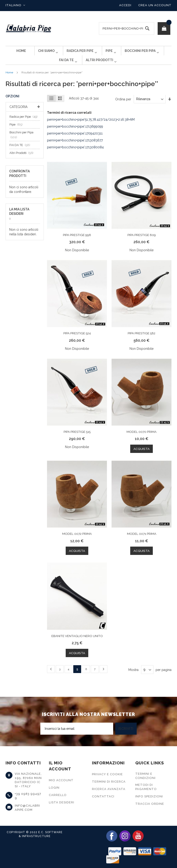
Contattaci (103, 796)
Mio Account (61, 780)
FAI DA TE (21, 152)
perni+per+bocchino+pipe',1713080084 (75, 155)
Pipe (17, 132)
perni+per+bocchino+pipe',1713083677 (75, 148)
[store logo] (29, 28)
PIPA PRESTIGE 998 (77, 242)
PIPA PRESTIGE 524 (77, 341)
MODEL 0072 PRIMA (77, 541)
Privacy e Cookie (107, 774)
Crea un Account (155, 5)
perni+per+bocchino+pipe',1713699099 (75, 134)
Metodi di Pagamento (146, 787)
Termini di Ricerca (109, 782)
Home (9, 80)
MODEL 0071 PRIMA (142, 541)
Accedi (125, 5)
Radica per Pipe (25, 124)
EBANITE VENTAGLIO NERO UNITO (77, 643)
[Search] (147, 28)
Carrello (58, 795)
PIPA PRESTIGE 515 (77, 439)
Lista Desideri (62, 802)
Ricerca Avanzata (109, 789)
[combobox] (127, 28)
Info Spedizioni (149, 796)
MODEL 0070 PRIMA (142, 439)
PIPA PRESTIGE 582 (142, 341)
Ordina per (123, 106)
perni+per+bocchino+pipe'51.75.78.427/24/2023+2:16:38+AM (91, 127)
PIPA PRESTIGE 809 (142, 242)
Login (54, 788)
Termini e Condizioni (145, 776)
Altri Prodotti (23, 160)
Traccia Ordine (150, 804)
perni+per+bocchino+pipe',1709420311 (75, 141)
